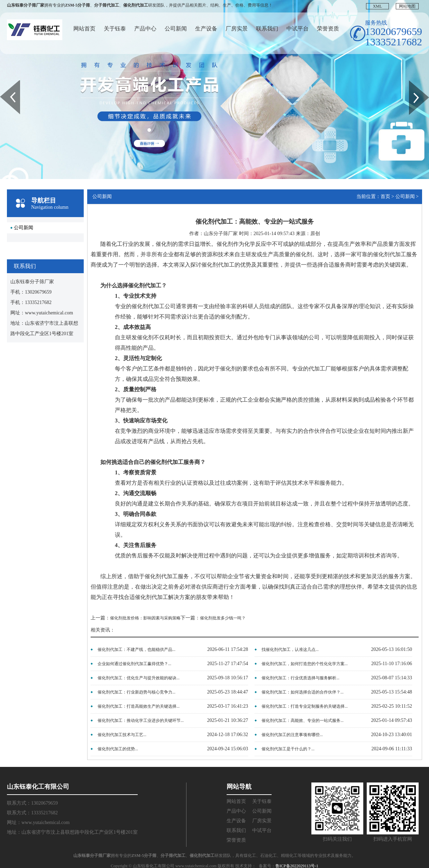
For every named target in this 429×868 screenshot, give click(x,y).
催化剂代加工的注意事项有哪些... (292, 735)
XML (378, 6)
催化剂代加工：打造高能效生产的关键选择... (139, 706)
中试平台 (298, 29)
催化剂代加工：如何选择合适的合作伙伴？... (303, 692)
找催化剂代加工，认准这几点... (290, 650)
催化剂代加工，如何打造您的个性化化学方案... (305, 664)
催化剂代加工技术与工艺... (122, 735)
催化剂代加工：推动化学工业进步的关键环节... (141, 721)
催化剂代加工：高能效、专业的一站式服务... (303, 721)
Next (413, 83)
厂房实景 (237, 29)
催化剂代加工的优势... (118, 749)
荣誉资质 (328, 29)
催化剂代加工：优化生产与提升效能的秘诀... (139, 678)
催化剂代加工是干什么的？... (288, 749)
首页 (385, 196)
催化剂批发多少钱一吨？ (223, 618)
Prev (4, 83)
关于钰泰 (115, 29)
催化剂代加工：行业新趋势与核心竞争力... (136, 692)
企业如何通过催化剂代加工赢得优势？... (134, 664)
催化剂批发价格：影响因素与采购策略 (145, 618)
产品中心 (145, 29)
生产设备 (206, 29)
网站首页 (84, 29)
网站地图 (407, 6)
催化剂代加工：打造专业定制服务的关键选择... (305, 706)
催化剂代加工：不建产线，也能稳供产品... (136, 650)
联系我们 (267, 29)
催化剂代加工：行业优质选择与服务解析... (300, 678)
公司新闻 (176, 29)
